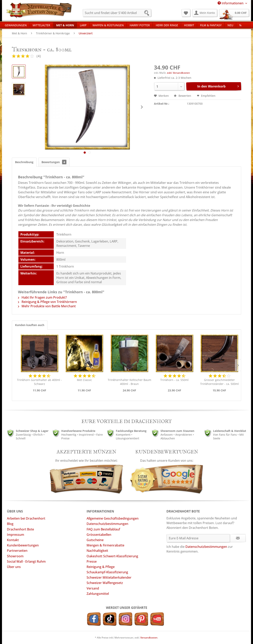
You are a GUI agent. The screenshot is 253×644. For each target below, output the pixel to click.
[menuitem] (117, 13)
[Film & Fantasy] (211, 25)
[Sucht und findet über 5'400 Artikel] (117, 13)
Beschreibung (24, 162)
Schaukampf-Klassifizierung (107, 572)
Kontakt (13, 540)
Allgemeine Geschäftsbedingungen (113, 518)
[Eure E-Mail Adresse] (198, 538)
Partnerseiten (17, 551)
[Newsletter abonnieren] (238, 538)
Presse (92, 561)
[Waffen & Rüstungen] (108, 25)
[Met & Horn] (65, 25)
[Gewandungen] (16, 25)
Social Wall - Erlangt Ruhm (26, 561)
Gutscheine (95, 540)
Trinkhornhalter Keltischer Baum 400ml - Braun (129, 382)
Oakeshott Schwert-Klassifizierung (112, 556)
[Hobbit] (189, 25)
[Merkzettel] (186, 13)
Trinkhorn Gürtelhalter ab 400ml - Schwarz (39, 382)
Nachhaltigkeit (97, 551)
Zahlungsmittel (98, 594)
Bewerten (183, 96)
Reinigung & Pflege (101, 567)
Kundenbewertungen (23, 545)
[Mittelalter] (41, 25)
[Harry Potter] (140, 25)
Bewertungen (54, 162)
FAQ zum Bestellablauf (103, 529)
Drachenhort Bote (20, 529)
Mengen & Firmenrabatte (105, 545)
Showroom (15, 556)
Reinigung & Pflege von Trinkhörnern (47, 302)
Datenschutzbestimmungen (107, 524)
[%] (240, 25)
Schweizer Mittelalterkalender (109, 577)
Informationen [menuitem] (231, 3)
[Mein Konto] (205, 13)
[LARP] (83, 25)
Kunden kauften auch (30, 325)
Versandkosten (149, 638)
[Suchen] (148, 13)
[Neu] (230, 25)
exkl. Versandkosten (178, 73)
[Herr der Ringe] (167, 25)
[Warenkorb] (234, 13)
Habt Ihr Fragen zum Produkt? (42, 297)
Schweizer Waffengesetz (105, 583)
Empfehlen (206, 96)
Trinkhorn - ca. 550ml (174, 380)
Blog (10, 524)
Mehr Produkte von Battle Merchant (47, 306)
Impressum (16, 535)
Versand (93, 588)
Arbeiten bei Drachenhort (26, 518)
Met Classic (84, 380)
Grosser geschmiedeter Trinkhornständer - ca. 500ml (219, 382)
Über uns (14, 567)
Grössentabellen (99, 535)
